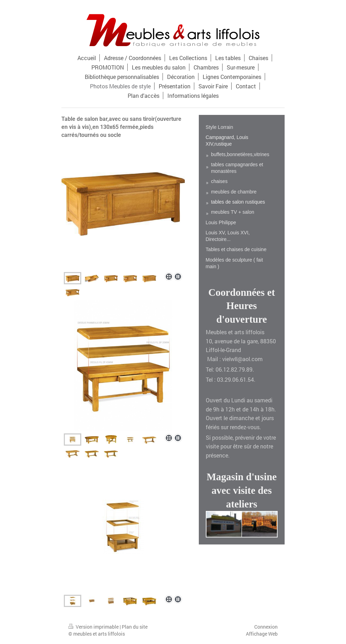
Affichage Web (262, 634)
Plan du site (135, 627)
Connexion (266, 627)
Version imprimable (94, 627)
